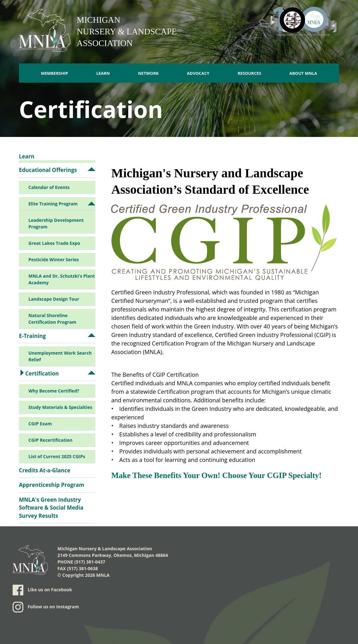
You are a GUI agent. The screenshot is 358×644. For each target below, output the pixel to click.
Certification (42, 373)
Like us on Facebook (42, 590)
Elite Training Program (53, 204)
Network (148, 73)
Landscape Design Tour (54, 299)
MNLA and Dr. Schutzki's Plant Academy (62, 279)
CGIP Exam (40, 424)
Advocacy (198, 73)
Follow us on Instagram (46, 607)
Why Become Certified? (54, 391)
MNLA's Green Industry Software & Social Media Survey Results (51, 508)
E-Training (32, 336)
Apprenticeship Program (52, 485)
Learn (103, 73)
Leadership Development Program (56, 223)
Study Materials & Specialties (60, 407)
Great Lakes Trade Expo (54, 243)
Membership (54, 73)
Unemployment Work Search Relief (60, 356)
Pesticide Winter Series (54, 260)
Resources (250, 73)
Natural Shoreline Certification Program (52, 319)
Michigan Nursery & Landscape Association (127, 32)
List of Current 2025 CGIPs (57, 456)
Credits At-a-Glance (45, 470)
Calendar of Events (49, 187)
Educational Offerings (48, 170)
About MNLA (303, 73)
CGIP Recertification (50, 440)
